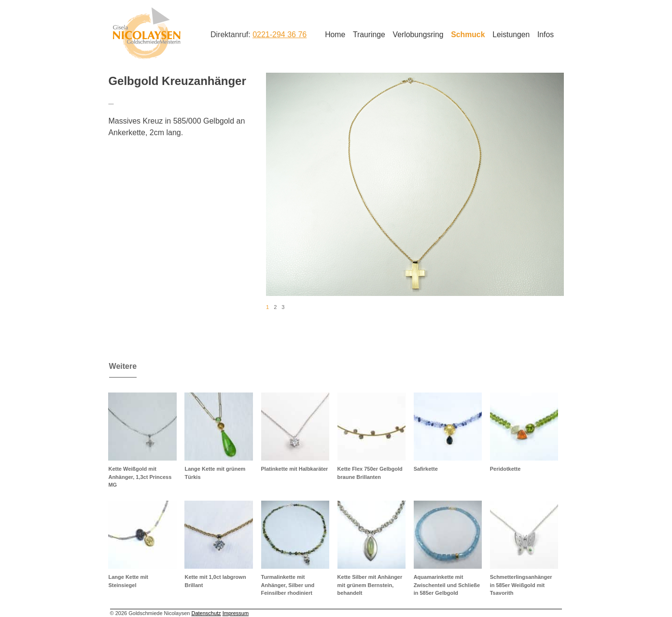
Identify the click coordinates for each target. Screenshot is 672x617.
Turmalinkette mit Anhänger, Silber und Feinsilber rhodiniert (288, 585)
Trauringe (369, 35)
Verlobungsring (418, 35)
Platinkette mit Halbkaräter (295, 469)
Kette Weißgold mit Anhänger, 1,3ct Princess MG (140, 477)
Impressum (236, 613)
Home (335, 35)
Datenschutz (206, 613)
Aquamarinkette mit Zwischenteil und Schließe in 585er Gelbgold (447, 585)
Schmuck (468, 35)
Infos (546, 35)
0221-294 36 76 (280, 35)
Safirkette (426, 469)
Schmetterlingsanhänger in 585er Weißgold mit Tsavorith (521, 585)
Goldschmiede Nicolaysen (147, 33)
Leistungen (511, 35)
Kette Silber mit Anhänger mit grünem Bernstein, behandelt (370, 585)
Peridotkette (505, 469)
